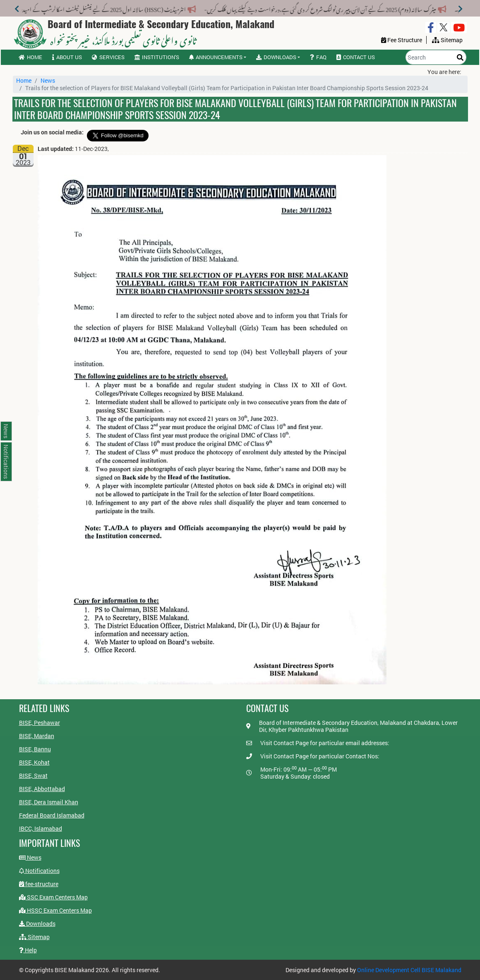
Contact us (356, 57)
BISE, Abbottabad (42, 789)
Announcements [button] (216, 57)
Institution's (157, 57)
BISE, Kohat (34, 762)
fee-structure (39, 884)
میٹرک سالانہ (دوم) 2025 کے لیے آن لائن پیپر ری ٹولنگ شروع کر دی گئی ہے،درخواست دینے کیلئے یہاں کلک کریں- (307, 8)
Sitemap (34, 937)
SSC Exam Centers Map (53, 897)
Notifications (39, 871)
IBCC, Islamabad (41, 828)
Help (28, 950)
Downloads (37, 924)
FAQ (318, 57)
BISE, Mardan (37, 736)
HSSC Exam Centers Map (55, 910)
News (48, 80)
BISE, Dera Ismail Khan (49, 802)
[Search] (436, 57)
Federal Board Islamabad (52, 815)
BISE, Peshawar (40, 723)
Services (108, 57)
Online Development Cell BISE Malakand (409, 970)
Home (30, 57)
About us (67, 57)
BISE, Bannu (35, 749)
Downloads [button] (276, 57)
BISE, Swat (33, 776)
